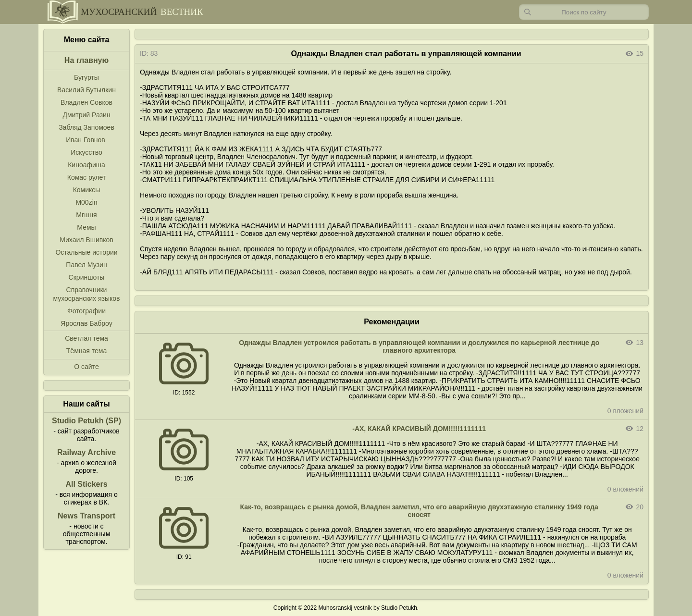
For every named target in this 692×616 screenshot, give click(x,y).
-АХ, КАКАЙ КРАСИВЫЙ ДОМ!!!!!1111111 (419, 429)
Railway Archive (86, 452)
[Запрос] (584, 12)
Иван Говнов (86, 140)
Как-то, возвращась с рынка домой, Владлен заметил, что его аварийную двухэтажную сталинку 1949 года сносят (419, 511)
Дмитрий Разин (86, 115)
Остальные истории (86, 252)
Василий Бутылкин (86, 90)
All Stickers (86, 484)
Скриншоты (87, 277)
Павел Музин (86, 265)
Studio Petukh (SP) (86, 421)
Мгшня (86, 215)
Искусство (86, 152)
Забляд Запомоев (86, 127)
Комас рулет (86, 177)
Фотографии (86, 311)
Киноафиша (86, 165)
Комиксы (87, 190)
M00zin (86, 202)
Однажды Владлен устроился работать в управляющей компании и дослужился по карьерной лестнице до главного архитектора (419, 346)
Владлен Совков (86, 102)
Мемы (86, 227)
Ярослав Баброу (86, 323)
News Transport (86, 516)
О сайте (86, 367)
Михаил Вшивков (86, 240)
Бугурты (86, 77)
